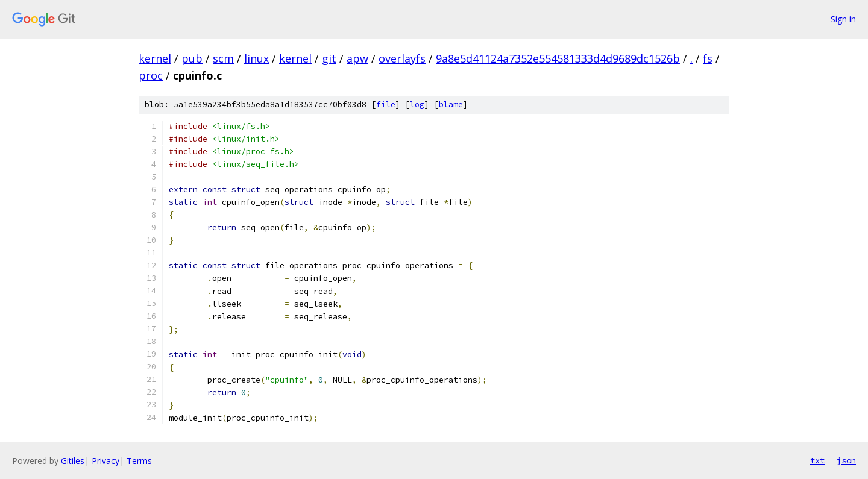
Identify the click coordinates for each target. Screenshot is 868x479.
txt (817, 460)
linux (256, 58)
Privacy (105, 461)
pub (192, 58)
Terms (139, 461)
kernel (155, 58)
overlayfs (402, 58)
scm (223, 58)
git (329, 58)
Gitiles (73, 461)
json (846, 460)
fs (708, 58)
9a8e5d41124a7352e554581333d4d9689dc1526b (558, 58)
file (386, 105)
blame (451, 105)
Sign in (843, 19)
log (417, 105)
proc (151, 75)
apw (357, 58)
